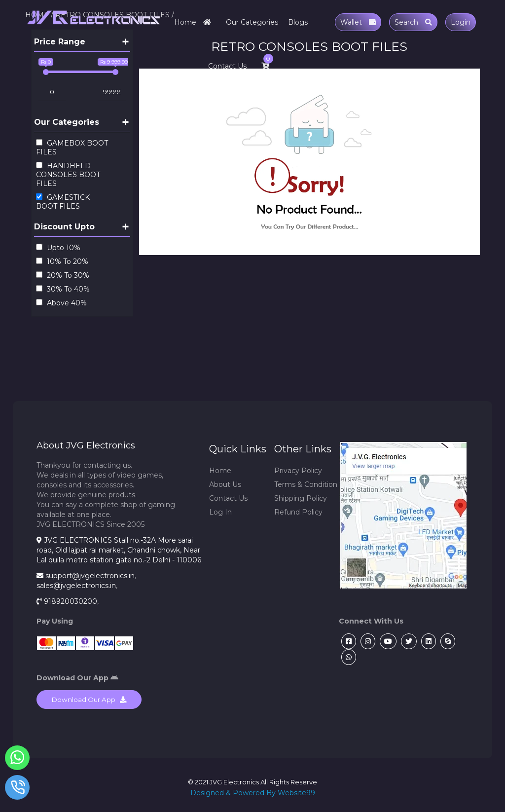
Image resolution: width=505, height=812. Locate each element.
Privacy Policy (298, 471)
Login (461, 22)
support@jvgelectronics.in (90, 576)
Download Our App (89, 700)
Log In (220, 512)
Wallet (358, 22)
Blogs (298, 22)
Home (195, 22)
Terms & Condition (306, 484)
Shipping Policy (301, 498)
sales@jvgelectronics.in (76, 586)
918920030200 (71, 601)
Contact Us (227, 66)
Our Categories (252, 22)
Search (413, 22)
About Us (225, 484)
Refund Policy (298, 512)
